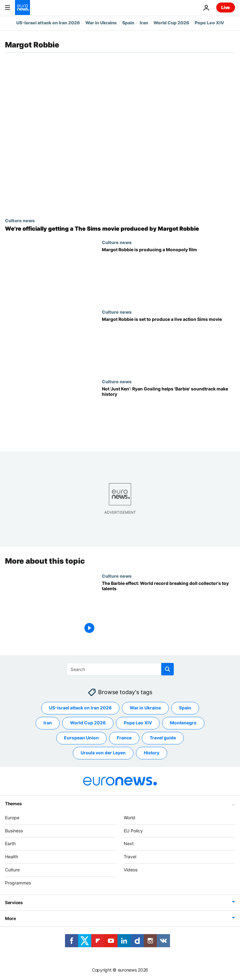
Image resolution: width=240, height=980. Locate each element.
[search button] (167, 669)
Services (14, 902)
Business (14, 830)
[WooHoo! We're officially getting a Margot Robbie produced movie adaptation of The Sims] (120, 229)
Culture (12, 870)
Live (226, 7)
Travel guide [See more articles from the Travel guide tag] (163, 738)
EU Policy (133, 830)
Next (129, 843)
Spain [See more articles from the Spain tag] (185, 708)
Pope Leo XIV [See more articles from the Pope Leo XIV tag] (138, 723)
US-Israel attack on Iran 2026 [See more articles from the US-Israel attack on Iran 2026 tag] (80, 708)
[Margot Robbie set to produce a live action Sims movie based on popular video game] (168, 344)
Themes (13, 804)
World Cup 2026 (171, 23)
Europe (12, 818)
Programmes (18, 883)
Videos (131, 870)
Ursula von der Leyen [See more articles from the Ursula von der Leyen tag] (103, 753)
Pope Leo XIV (209, 23)
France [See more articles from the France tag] (124, 738)
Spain (128, 23)
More (10, 918)
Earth (10, 843)
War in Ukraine (101, 23)
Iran (144, 23)
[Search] (120, 669)
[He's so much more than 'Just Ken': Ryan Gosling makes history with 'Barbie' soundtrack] (168, 414)
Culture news (20, 220)
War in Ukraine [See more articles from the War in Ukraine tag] (145, 708)
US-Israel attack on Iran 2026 (48, 23)
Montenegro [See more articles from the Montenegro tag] (183, 723)
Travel (130, 857)
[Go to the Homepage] (22, 7)
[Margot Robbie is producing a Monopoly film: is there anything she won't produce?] (168, 274)
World (130, 818)
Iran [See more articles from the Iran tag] (48, 723)
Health (12, 857)
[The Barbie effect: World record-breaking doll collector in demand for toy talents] (168, 608)
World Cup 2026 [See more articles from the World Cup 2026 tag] (88, 723)
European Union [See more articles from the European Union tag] (81, 738)
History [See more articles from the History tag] (152, 753)
